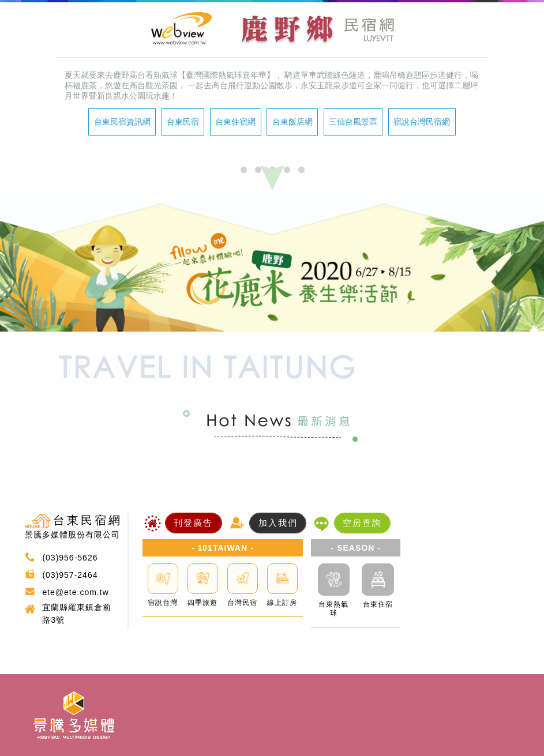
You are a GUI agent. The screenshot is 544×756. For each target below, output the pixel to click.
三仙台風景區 (353, 122)
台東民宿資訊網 (122, 122)
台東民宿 (183, 122)
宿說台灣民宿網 (422, 122)
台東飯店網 (292, 122)
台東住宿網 (235, 122)
